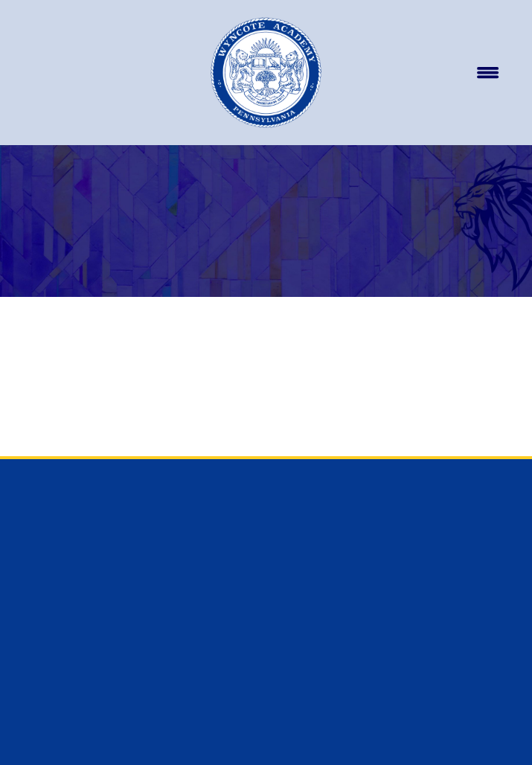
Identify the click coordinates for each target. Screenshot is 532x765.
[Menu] (487, 73)
